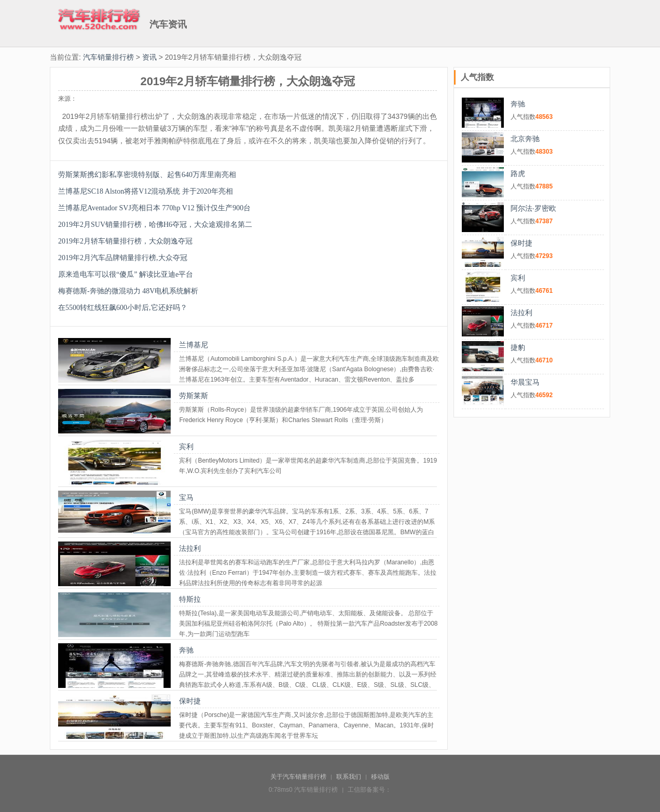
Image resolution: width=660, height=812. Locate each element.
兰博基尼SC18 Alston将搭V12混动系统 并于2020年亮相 (146, 191)
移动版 (380, 777)
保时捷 (190, 701)
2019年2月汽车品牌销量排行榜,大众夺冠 (123, 258)
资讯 (149, 57)
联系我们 (349, 777)
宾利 (186, 446)
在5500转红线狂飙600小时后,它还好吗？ (123, 308)
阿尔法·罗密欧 (533, 208)
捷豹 (518, 347)
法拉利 (190, 548)
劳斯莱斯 (194, 396)
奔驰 (186, 650)
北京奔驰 (525, 139)
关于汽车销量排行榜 (298, 777)
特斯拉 (190, 599)
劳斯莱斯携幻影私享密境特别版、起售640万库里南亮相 (147, 175)
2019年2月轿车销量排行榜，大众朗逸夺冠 (125, 241)
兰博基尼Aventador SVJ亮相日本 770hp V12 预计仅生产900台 (154, 208)
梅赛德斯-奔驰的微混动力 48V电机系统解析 (128, 291)
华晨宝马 (525, 382)
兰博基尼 (194, 345)
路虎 (518, 173)
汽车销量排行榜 (108, 57)
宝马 (186, 497)
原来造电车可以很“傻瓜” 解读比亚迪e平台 (126, 274)
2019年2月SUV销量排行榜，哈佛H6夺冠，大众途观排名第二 (155, 225)
